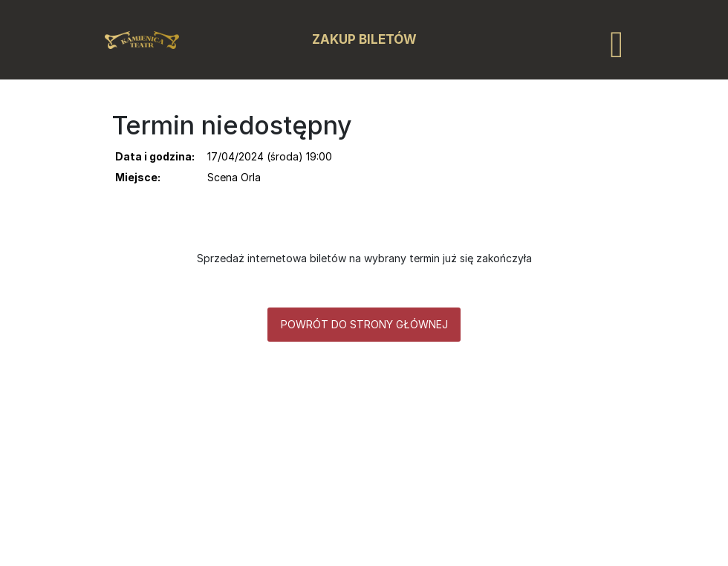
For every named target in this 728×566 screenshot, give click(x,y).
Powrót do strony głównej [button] (364, 324)
